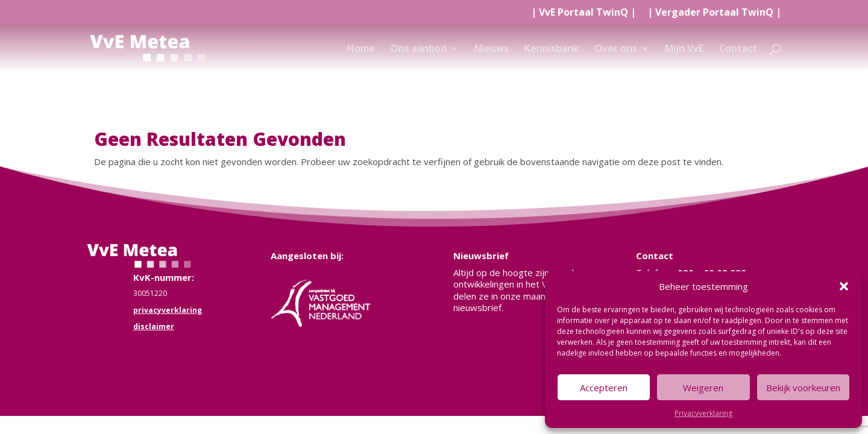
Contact (738, 49)
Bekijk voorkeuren (803, 388)
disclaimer (154, 326)
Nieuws (492, 49)
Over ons (616, 49)
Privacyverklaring (703, 413)
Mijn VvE (684, 49)
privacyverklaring (168, 310)
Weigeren (703, 388)
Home (361, 49)
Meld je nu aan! (500, 334)
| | (583, 13)
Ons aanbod (419, 49)
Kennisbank (552, 49)
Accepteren (604, 388)
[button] (844, 286)
